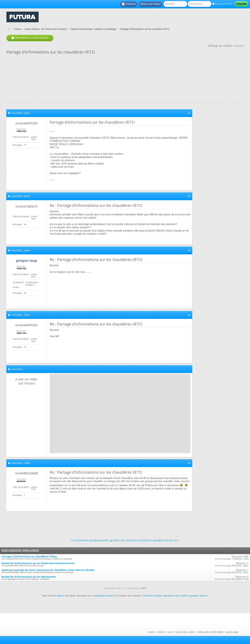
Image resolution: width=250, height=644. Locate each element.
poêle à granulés (190, 596)
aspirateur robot (171, 596)
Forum (17, 29)
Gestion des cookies (185, 632)
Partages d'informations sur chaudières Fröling (29, 556)
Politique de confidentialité (210, 632)
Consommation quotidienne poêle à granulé (95, 540)
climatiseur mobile (152, 596)
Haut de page (232, 632)
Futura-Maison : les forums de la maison (46, 29)
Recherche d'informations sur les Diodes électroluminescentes (38, 563)
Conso (170, 632)
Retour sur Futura (150, 4)
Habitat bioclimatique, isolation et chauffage (93, 29)
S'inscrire (129, 4)
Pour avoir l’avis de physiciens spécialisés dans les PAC (149, 540)
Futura (152, 632)
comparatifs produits (103, 596)
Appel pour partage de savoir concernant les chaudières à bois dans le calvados (48, 570)
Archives (161, 632)
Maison (61, 596)
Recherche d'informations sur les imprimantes (29, 577)
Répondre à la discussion (30, 38)
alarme (203, 596)
